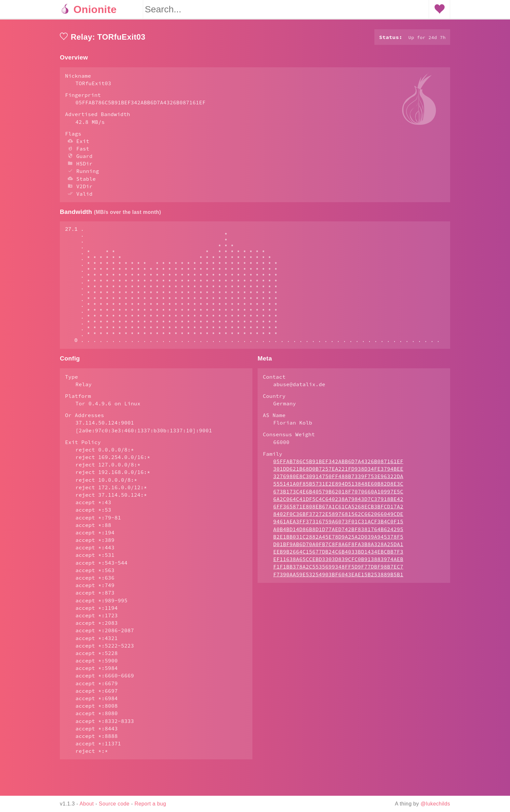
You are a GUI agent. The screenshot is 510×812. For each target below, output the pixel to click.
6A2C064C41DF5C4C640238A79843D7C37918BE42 (338, 525)
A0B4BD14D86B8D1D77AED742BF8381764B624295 (338, 555)
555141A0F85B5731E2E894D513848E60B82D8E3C (338, 510)
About (87, 804)
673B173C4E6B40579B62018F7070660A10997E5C (338, 517)
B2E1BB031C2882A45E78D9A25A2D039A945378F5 (338, 563)
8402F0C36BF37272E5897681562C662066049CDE (338, 540)
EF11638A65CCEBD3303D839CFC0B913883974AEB (338, 585)
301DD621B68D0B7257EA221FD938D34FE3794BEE (338, 495)
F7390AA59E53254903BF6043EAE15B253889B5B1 (338, 600)
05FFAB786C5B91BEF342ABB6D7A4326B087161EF (338, 487)
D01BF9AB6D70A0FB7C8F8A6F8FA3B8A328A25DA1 (338, 570)
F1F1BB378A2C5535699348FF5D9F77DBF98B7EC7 (338, 593)
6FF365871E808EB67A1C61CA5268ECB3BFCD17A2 (338, 532)
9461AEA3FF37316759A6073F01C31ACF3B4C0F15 (338, 547)
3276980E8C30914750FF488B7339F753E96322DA (338, 502)
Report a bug (150, 804)
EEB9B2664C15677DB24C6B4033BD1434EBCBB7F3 (338, 578)
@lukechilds (435, 804)
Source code (114, 804)
